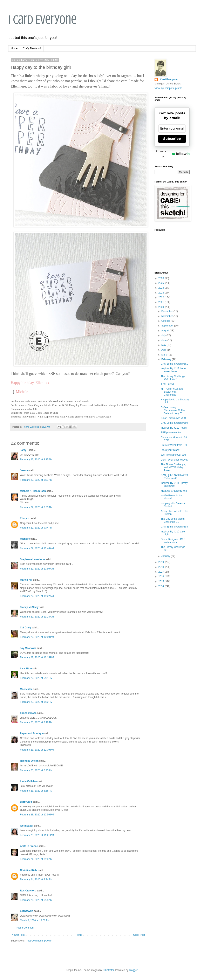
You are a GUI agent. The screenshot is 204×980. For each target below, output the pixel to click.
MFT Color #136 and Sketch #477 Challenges (172, 392)
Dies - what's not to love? (175, 460)
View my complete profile (168, 88)
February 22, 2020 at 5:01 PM (36, 678)
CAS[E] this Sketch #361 (174, 364)
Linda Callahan (29, 781)
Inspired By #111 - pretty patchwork (174, 484)
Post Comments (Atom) (39, 941)
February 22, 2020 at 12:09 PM (37, 637)
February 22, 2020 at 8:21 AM (36, 480)
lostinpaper (27, 826)
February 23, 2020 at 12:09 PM (37, 750)
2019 (162, 562)
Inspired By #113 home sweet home (173, 370)
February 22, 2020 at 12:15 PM (37, 657)
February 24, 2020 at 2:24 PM (36, 879)
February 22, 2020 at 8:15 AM (36, 460)
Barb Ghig (26, 802)
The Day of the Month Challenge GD (173, 520)
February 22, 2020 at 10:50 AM (37, 569)
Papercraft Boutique (32, 733)
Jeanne (24, 470)
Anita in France (29, 846)
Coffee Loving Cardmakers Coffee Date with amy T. (173, 410)
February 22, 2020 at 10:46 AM (37, 548)
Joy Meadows (28, 648)
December (167, 311)
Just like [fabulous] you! (174, 455)
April (164, 350)
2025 (162, 283)
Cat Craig (25, 628)
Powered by (173, 154)
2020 (162, 307)
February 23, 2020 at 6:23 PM (36, 770)
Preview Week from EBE (174, 445)
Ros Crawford (28, 891)
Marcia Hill (26, 580)
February (167, 359)
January (166, 556)
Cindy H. (25, 518)
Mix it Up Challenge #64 (174, 491)
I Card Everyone (42, 20)
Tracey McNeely (29, 607)
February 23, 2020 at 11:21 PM (37, 835)
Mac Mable (26, 689)
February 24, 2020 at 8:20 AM (36, 859)
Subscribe (172, 139)
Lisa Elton (26, 669)
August (166, 331)
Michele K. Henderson (33, 491)
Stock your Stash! (170, 450)
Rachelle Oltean (29, 761)
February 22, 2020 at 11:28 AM (37, 617)
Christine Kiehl (29, 870)
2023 (162, 293)
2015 (162, 581)
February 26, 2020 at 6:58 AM (36, 900)
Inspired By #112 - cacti (174, 428)
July (164, 335)
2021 (162, 302)
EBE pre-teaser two (171, 433)
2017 (162, 572)
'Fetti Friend (167, 384)
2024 (162, 288)
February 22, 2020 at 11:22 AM (37, 596)
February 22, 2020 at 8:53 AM (36, 507)
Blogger (133, 970)
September (168, 326)
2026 (162, 278)
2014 (162, 586)
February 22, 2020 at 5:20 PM (36, 702)
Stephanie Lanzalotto (32, 559)
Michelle (25, 539)
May (164, 345)
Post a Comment (25, 928)
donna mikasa (28, 713)
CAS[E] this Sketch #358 (174, 527)
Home (14, 48)
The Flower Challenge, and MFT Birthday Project (173, 467)
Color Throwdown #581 (174, 418)
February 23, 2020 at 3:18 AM (36, 722)
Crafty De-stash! (32, 48)
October (166, 321)
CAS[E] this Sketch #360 (174, 423)
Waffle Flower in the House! (172, 497)
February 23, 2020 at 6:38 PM (36, 791)
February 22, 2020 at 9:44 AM (36, 528)
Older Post (139, 935)
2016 (162, 577)
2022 (162, 297)
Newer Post (18, 935)
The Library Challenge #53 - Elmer (173, 378)
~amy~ (24, 450)
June (164, 340)
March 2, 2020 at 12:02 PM (35, 920)
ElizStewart (27, 911)
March (165, 355)
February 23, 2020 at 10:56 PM (37, 815)
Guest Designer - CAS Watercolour (173, 541)
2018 (162, 567)
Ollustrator (108, 970)
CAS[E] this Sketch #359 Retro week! (174, 477)
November (167, 316)
